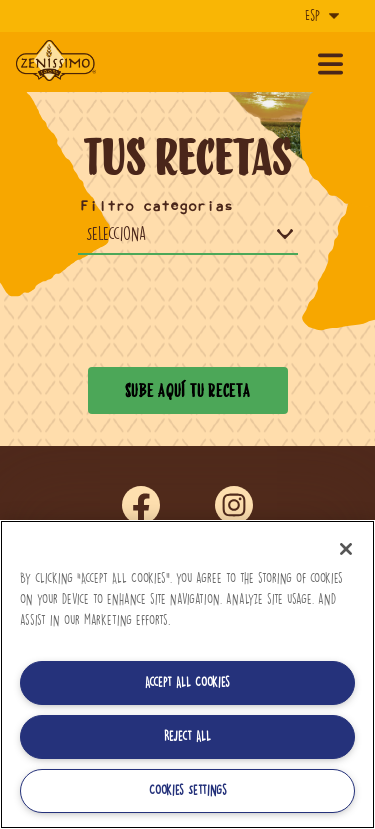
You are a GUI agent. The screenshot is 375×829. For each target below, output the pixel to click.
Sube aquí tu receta (187, 390)
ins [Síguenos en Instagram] (234, 506)
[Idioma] (320, 16)
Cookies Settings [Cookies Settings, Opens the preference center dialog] (188, 790)
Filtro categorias (156, 207)
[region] (187, 674)
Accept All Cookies (187, 682)
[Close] (346, 549)
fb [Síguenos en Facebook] (141, 506)
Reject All (187, 736)
